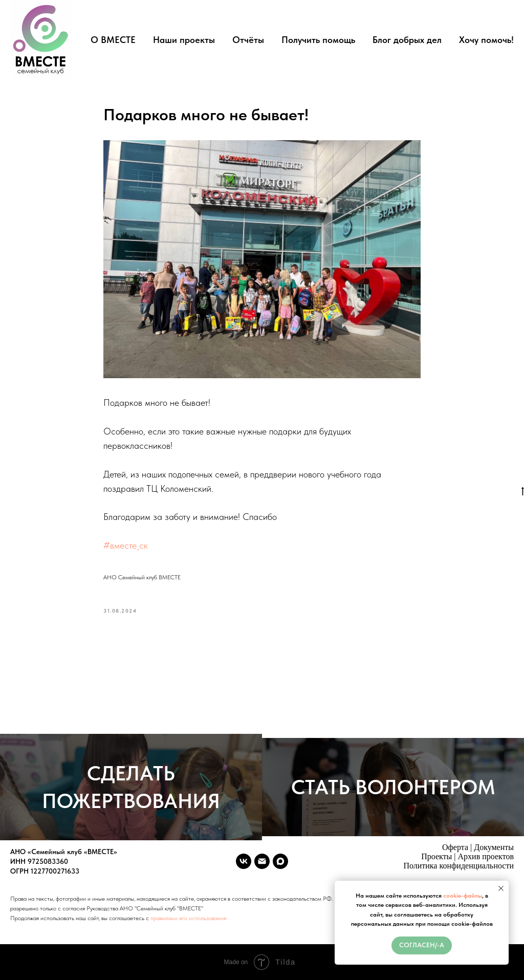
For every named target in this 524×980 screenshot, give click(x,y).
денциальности (487, 866)
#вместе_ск (126, 545)
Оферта (455, 847)
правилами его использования (188, 918)
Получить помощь (318, 40)
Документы (494, 847)
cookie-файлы (463, 896)
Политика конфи (432, 866)
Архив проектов (486, 856)
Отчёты (248, 40)
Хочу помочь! (486, 40)
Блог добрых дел (407, 40)
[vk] (244, 861)
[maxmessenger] (280, 861)
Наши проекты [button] (184, 40)
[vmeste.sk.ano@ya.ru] (262, 861)
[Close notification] (501, 888)
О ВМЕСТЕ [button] (113, 40)
